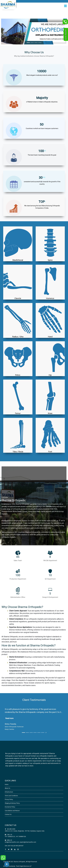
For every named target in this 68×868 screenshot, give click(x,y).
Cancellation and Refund (12, 811)
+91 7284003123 (10, 837)
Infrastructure (9, 792)
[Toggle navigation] (65, 6)
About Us (7, 788)
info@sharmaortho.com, (12, 842)
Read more (9, 718)
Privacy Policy (9, 799)
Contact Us (8, 814)
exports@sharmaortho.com (28, 842)
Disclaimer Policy (10, 807)
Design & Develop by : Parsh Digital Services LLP (17, 866)
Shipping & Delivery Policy (12, 803)
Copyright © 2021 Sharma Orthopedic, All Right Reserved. (20, 862)
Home (7, 784)
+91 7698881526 (21, 837)
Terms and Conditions (11, 796)
